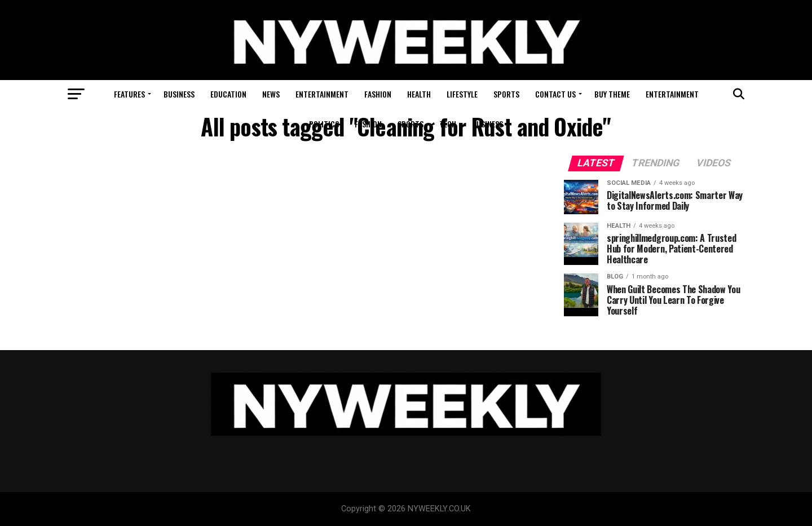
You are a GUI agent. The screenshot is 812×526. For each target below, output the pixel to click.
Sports (506, 94)
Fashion (378, 94)
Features (129, 94)
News (271, 94)
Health (419, 94)
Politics (324, 124)
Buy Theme (612, 94)
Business (179, 94)
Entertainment (322, 94)
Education (228, 94)
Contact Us (555, 94)
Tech (448, 124)
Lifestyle (462, 94)
